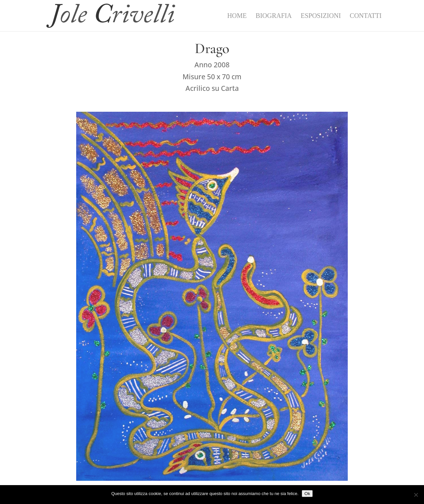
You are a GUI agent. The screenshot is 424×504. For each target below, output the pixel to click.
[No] (416, 495)
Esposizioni (321, 16)
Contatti (366, 16)
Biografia (274, 16)
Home (237, 16)
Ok (307, 494)
